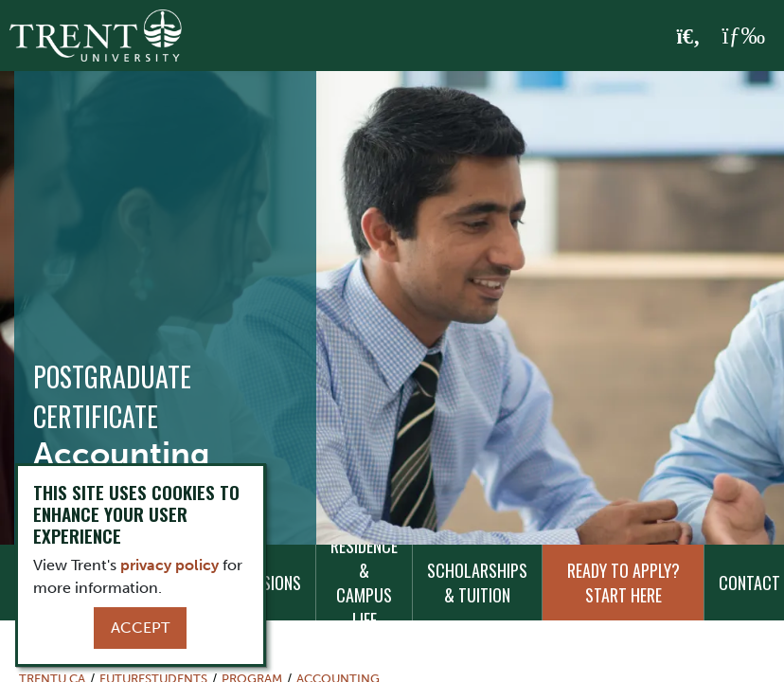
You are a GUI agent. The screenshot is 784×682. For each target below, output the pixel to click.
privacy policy (169, 565)
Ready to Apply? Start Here (624, 583)
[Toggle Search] (689, 37)
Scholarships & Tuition (477, 583)
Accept (140, 628)
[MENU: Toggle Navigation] (743, 36)
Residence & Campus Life (364, 583)
